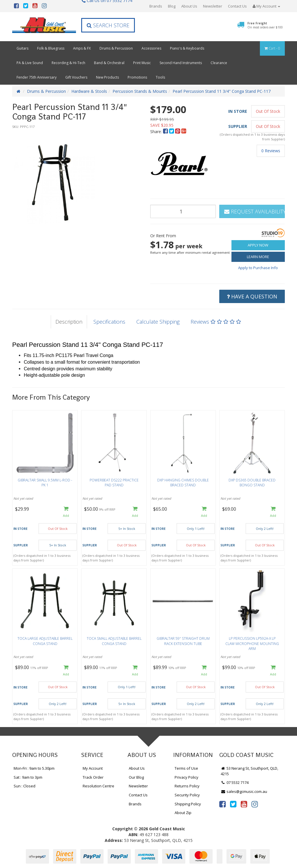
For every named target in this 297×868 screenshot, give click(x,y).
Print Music (142, 63)
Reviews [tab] (216, 322)
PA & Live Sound (30, 63)
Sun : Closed (25, 786)
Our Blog (136, 777)
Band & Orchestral (109, 63)
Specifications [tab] (109, 322)
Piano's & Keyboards (187, 48)
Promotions (137, 77)
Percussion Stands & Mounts (140, 91)
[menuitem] (166, 132)
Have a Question (252, 296)
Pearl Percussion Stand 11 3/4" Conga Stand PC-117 (222, 91)
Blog (172, 6)
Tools (160, 77)
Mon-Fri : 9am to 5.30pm (34, 768)
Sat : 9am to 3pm (28, 777)
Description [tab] (69, 322)
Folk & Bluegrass (51, 48)
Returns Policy (187, 786)
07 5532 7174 (235, 782)
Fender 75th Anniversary (37, 77)
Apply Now (258, 245)
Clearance (219, 63)
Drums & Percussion (116, 48)
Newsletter (213, 6)
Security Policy (187, 795)
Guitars (22, 48)
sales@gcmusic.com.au (244, 791)
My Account (93, 768)
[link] (222, 804)
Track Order (93, 777)
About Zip (183, 813)
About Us (189, 6)
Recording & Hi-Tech (68, 63)
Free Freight (265, 25)
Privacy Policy (186, 777)
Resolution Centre (98, 786)
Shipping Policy (188, 804)
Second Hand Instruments (181, 63)
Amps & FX (82, 48)
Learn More (258, 257)
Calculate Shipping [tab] (158, 322)
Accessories (151, 48)
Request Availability (255, 211)
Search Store (108, 25)
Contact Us (237, 6)
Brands (156, 6)
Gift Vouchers (76, 77)
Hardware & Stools (89, 91)
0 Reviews (271, 151)
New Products (107, 77)
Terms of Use (186, 768)
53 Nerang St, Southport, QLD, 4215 (249, 771)
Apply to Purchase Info (258, 268)
